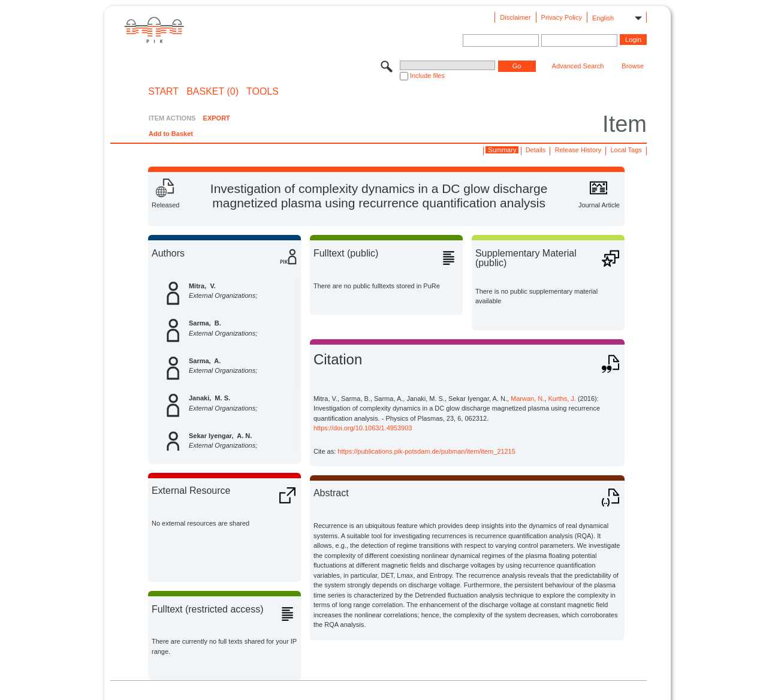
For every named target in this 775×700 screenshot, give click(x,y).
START (163, 92)
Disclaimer (515, 17)
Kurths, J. (562, 399)
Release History (578, 150)
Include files (427, 76)
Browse (633, 66)
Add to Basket (171, 134)
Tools (263, 92)
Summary (502, 150)
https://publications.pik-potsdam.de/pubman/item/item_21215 (426, 451)
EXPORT (217, 118)
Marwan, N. (527, 399)
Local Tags (626, 150)
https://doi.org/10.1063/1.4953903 (363, 428)
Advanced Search (578, 66)
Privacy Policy (562, 17)
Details (536, 150)
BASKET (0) (212, 92)
